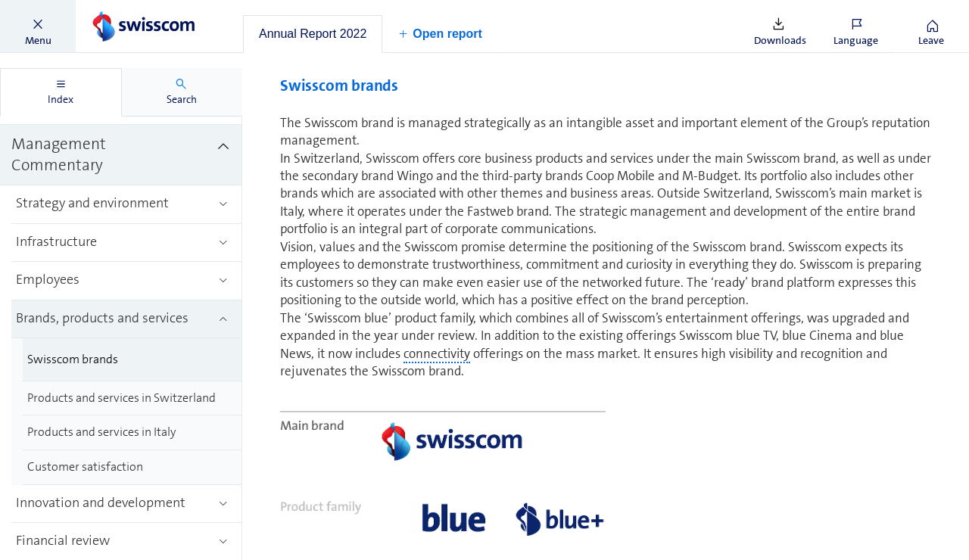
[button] (38, 26)
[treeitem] (121, 155)
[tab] (313, 34)
